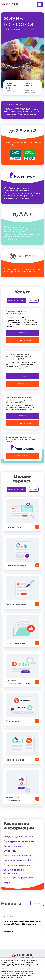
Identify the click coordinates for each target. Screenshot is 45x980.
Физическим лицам (16, 300)
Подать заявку (22, 384)
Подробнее (22, 333)
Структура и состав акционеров (21, 841)
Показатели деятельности (17, 855)
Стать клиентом (23, 456)
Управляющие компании (17, 865)
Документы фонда (13, 846)
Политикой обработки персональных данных (19, 969)
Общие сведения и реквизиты (19, 837)
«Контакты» (32, 116)
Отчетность (10, 851)
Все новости (37, 903)
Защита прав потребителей (18, 878)
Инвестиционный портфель (18, 860)
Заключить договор (23, 340)
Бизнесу (34, 300)
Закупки (8, 882)
